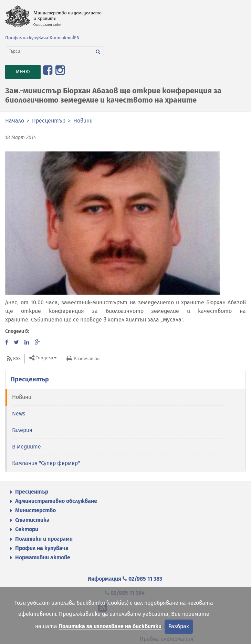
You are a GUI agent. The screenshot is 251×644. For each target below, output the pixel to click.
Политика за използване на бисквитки (110, 626)
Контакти (61, 38)
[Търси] (49, 51)
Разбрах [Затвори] (179, 626)
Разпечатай (87, 358)
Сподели (44, 358)
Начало (15, 121)
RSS (17, 358)
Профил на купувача (27, 38)
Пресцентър (49, 121)
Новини (83, 121)
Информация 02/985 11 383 (125, 579)
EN (77, 38)
